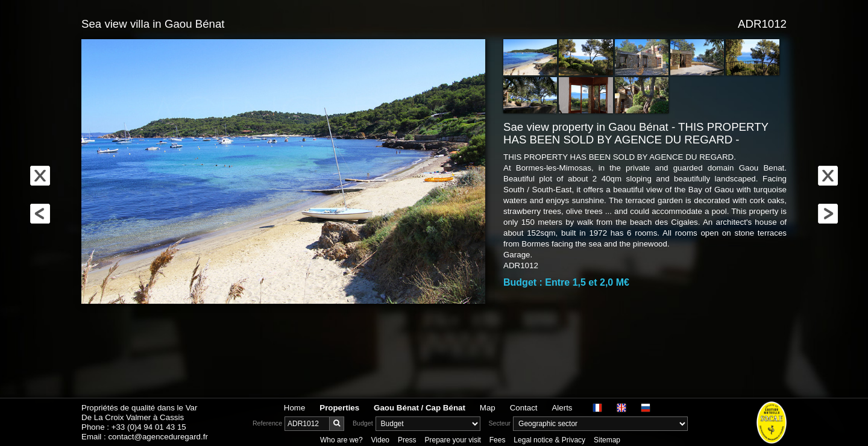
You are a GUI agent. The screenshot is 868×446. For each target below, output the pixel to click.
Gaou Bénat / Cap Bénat (420, 408)
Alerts (562, 408)
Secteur (499, 423)
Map (488, 408)
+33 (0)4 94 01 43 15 (149, 427)
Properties (339, 408)
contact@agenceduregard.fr (158, 437)
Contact (524, 408)
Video (380, 440)
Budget (363, 423)
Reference (267, 423)
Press (407, 440)
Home (295, 408)
